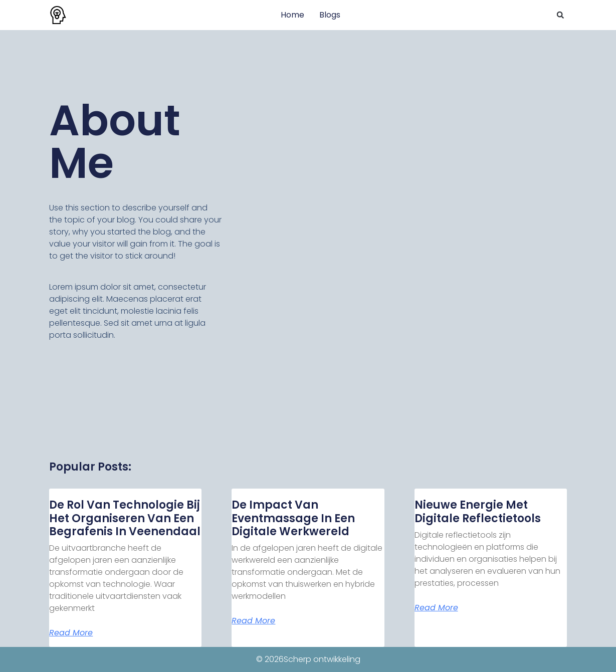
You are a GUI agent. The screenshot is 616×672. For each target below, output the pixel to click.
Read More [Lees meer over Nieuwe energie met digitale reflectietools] (436, 608)
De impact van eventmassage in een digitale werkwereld (293, 518)
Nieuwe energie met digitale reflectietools (478, 511)
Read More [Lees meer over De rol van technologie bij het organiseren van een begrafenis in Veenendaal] (71, 633)
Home (292, 15)
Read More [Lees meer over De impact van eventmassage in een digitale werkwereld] (253, 621)
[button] (560, 15)
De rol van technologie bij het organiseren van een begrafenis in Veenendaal (125, 518)
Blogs (330, 15)
